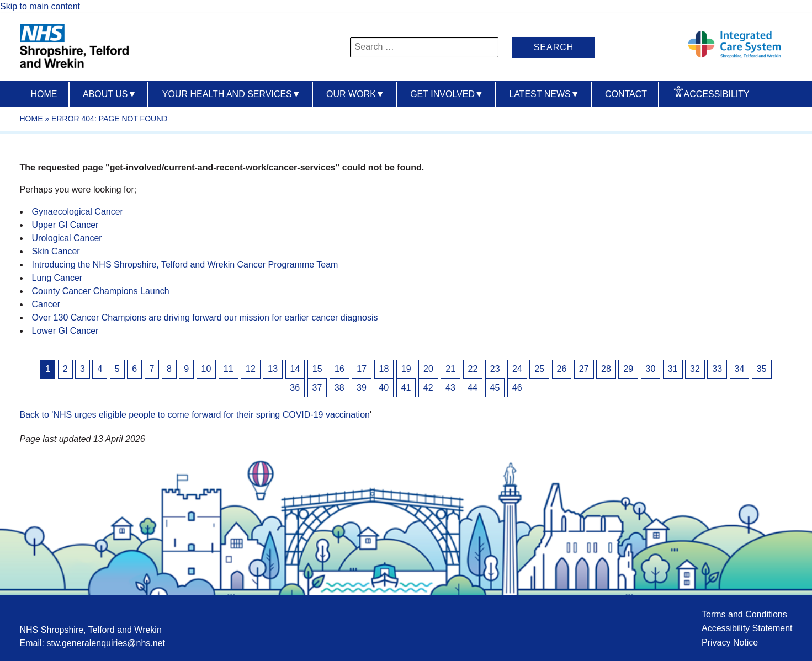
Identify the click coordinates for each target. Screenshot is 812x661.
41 (406, 388)
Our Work (355, 94)
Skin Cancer (56, 251)
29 (628, 369)
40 (384, 388)
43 (450, 388)
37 (317, 388)
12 (251, 369)
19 (406, 369)
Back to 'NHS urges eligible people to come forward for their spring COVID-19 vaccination (195, 415)
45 (495, 388)
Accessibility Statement (747, 628)
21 (450, 369)
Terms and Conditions (744, 614)
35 (762, 369)
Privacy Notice (730, 643)
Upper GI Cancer (65, 225)
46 (517, 388)
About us (110, 94)
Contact (626, 94)
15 (317, 369)
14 (295, 369)
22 (473, 369)
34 (740, 369)
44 (473, 388)
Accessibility (717, 94)
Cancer (46, 304)
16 (339, 369)
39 (362, 388)
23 (495, 369)
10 (206, 369)
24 (517, 369)
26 (562, 369)
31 (673, 369)
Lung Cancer (57, 278)
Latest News (544, 94)
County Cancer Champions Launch (101, 291)
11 (229, 369)
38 (339, 388)
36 (295, 388)
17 (362, 369)
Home (44, 94)
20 (428, 369)
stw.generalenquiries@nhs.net (106, 643)
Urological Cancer (67, 238)
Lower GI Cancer (65, 331)
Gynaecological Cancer (78, 212)
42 (428, 388)
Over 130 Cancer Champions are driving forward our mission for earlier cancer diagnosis (205, 318)
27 (584, 369)
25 (539, 369)
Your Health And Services (232, 94)
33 (717, 369)
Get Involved (447, 94)
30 (651, 369)
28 (606, 369)
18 (384, 369)
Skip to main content (40, 6)
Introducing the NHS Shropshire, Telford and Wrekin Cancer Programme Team (185, 265)
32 (695, 369)
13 (273, 369)
